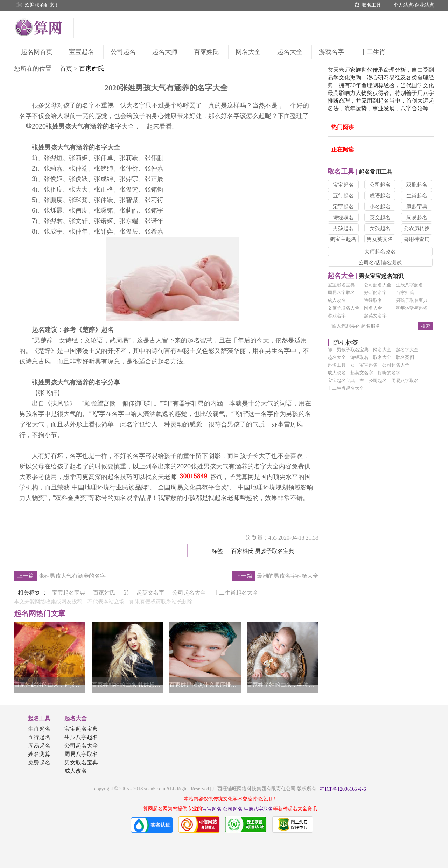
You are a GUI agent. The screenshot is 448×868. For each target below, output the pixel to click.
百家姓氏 (208, 52)
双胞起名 (417, 185)
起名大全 (291, 52)
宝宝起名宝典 (341, 285)
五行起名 (343, 196)
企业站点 (424, 5)
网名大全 (249, 52)
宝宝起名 (83, 52)
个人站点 (403, 5)
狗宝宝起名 (343, 239)
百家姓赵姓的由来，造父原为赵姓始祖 (50, 685)
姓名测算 (39, 754)
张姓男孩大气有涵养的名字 (72, 576)
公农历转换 (417, 228)
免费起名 (39, 762)
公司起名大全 (378, 285)
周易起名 (417, 217)
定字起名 (343, 207)
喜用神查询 (417, 239)
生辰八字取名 (258, 809)
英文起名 (380, 217)
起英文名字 (375, 316)
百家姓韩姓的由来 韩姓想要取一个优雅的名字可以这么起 (127, 685)
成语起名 (380, 196)
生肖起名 (417, 196)
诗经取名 (343, 217)
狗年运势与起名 (412, 308)
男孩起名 (343, 228)
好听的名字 (375, 293)
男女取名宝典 (81, 762)
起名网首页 (38, 52)
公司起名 (124, 52)
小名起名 (380, 207)
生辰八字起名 (409, 285)
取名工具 (371, 5)
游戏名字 (332, 52)
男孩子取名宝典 (412, 300)
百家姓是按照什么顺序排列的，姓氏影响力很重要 (205, 685)
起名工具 (39, 718)
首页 (66, 69)
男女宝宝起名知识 (366, 276)
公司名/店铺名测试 (380, 263)
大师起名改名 (380, 252)
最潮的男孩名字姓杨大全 (288, 576)
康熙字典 (417, 207)
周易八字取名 (341, 293)
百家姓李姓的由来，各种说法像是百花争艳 (282, 685)
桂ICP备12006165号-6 (343, 789)
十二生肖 (374, 52)
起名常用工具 (360, 172)
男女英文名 (380, 239)
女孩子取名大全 (344, 308)
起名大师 (166, 52)
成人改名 (337, 300)
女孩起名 (380, 228)
